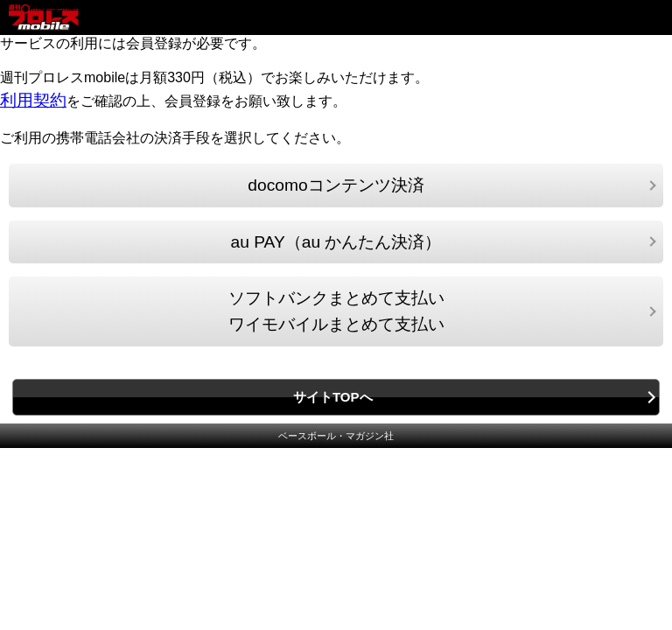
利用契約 (33, 100)
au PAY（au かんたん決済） (336, 242)
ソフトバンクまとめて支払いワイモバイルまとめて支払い (336, 311)
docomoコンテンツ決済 (336, 185)
